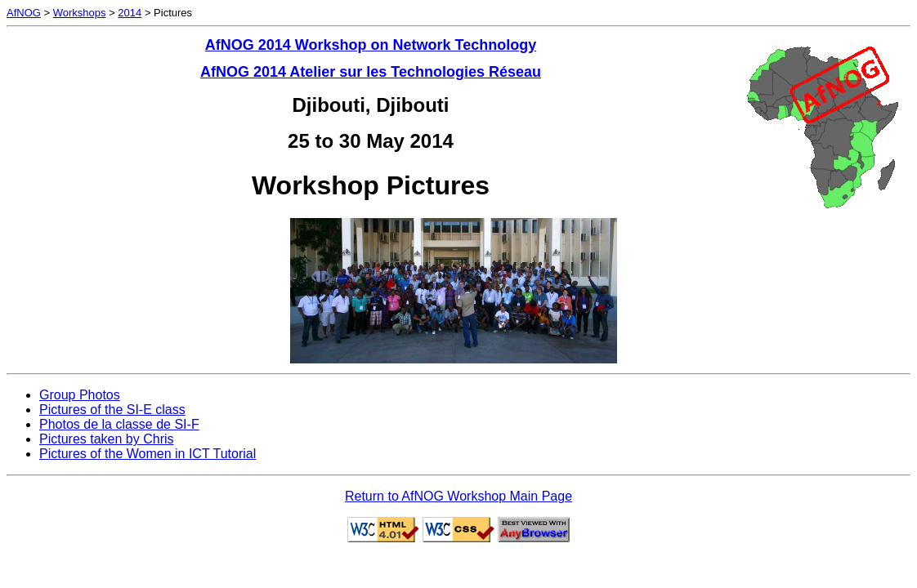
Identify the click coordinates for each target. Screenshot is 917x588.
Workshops (80, 13)
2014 (130, 13)
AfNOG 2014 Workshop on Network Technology (371, 45)
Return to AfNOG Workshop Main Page (458, 496)
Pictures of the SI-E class (112, 410)
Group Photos (80, 395)
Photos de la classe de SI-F (119, 424)
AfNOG (24, 13)
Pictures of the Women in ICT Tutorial (148, 454)
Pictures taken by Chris (107, 439)
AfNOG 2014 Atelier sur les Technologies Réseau (371, 72)
